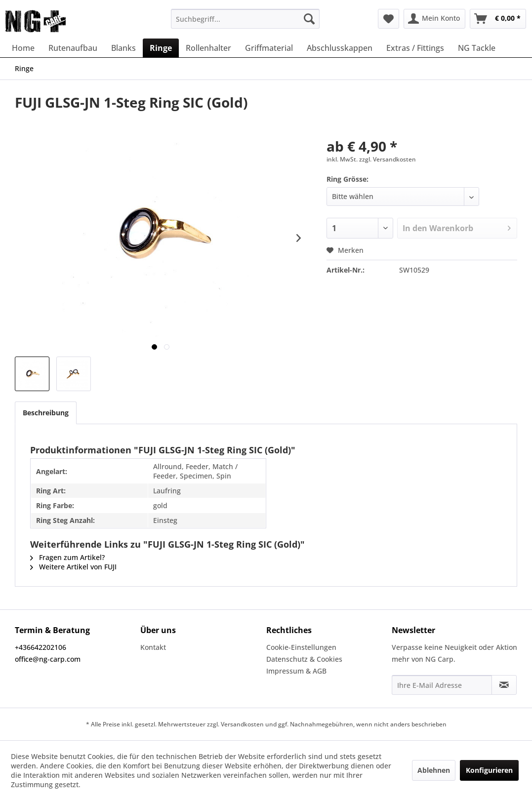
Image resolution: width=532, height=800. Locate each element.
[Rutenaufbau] (73, 48)
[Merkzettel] (389, 19)
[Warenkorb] (498, 19)
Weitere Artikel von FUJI (73, 567)
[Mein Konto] (434, 19)
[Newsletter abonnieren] (504, 685)
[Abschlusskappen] (340, 48)
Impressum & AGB (296, 671)
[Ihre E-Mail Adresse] (442, 685)
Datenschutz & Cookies (304, 659)
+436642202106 (41, 647)
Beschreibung (46, 413)
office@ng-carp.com (48, 659)
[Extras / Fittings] (415, 48)
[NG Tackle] (477, 48)
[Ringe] (161, 48)
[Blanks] (123, 48)
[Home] (23, 48)
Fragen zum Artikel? (67, 557)
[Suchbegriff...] (246, 19)
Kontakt (153, 647)
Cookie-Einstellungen (301, 647)
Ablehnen (434, 770)
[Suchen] (309, 19)
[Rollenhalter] (208, 48)
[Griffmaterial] (269, 48)
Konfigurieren (489, 770)
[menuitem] (246, 19)
